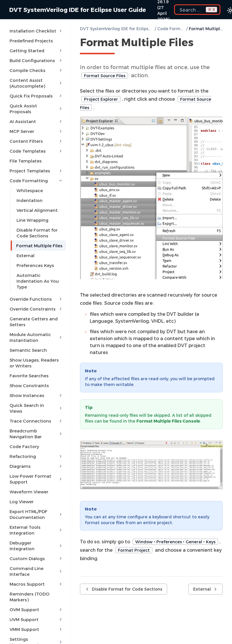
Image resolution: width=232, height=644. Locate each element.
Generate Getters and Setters (34, 322)
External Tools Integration (36, 530)
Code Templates (36, 151)
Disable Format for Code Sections (37, 233)
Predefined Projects (31, 41)
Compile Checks (36, 70)
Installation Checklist (36, 31)
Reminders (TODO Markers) (30, 597)
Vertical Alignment (37, 210)
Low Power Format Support (36, 479)
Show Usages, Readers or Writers (34, 363)
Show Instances (36, 395)
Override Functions (36, 299)
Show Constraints (29, 385)
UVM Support (36, 619)
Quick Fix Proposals (36, 96)
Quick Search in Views (36, 408)
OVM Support (36, 609)
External (25, 255)
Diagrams (36, 466)
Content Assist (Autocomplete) (36, 83)
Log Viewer (22, 502)
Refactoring (36, 456)
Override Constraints (36, 309)
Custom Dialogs (36, 558)
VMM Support (36, 629)
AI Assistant (36, 121)
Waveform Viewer (29, 492)
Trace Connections (36, 421)
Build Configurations (36, 60)
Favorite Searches (29, 376)
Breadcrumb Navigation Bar (36, 434)
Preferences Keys (35, 265)
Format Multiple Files (39, 246)
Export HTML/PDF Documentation (36, 514)
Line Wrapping (32, 220)
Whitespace (30, 190)
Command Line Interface (36, 571)
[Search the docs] (197, 10)
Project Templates (36, 171)
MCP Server (36, 131)
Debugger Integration (36, 546)
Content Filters (36, 141)
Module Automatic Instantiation (36, 337)
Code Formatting (36, 181)
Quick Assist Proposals (36, 109)
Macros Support (36, 584)
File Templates (26, 161)
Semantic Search (28, 350)
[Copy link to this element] (200, 43)
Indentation (30, 200)
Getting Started (36, 50)
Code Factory (24, 446)
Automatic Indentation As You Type (38, 281)
